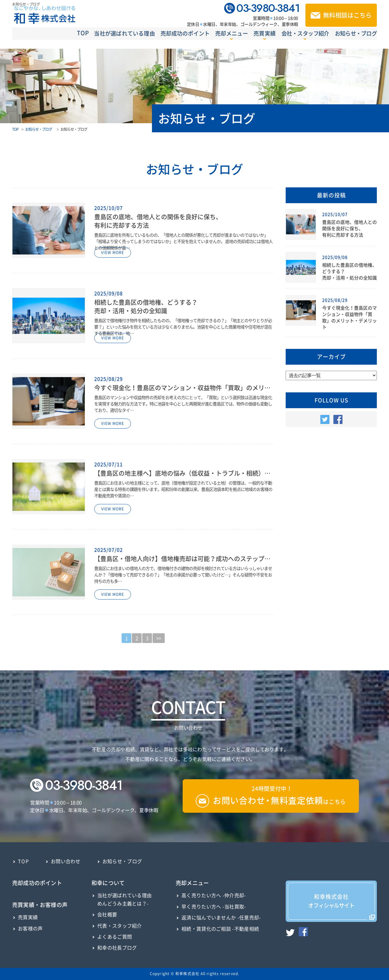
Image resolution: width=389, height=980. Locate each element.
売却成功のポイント (163, 39)
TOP (47, 39)
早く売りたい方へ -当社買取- (214, 906)
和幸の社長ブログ (117, 947)
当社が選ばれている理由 (96, 39)
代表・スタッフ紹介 (120, 926)
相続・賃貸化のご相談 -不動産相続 (220, 929)
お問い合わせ (66, 861)
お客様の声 (30, 928)
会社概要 (107, 914)
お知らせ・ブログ (357, 39)
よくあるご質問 (115, 937)
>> (159, 638)
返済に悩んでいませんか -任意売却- (221, 917)
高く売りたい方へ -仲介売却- (214, 895)
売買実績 (28, 917)
